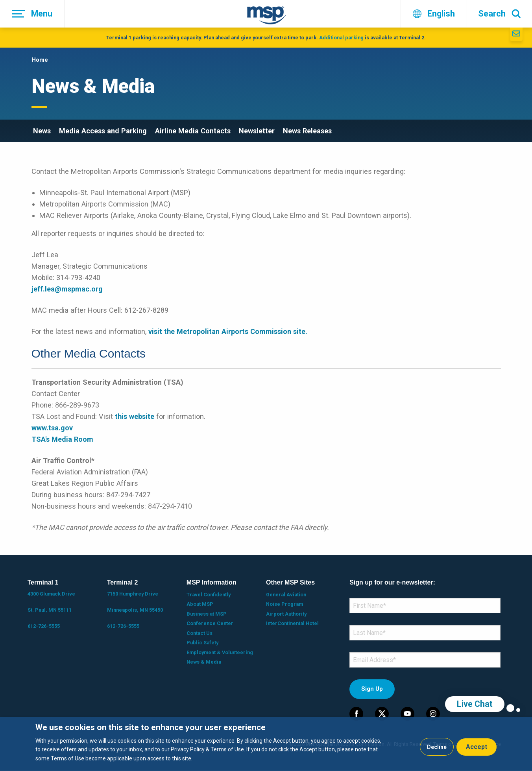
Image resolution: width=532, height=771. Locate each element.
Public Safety (202, 643)
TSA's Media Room (62, 439)
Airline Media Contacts (193, 131)
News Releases (307, 131)
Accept (477, 747)
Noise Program (284, 604)
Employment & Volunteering (220, 652)
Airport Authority (286, 614)
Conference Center (210, 623)
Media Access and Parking (103, 131)
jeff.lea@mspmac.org (67, 289)
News (42, 131)
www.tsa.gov (52, 428)
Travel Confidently (209, 595)
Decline (437, 747)
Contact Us (199, 633)
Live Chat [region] (475, 704)
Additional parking (341, 38)
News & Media (204, 662)
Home (40, 60)
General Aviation (286, 595)
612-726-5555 (44, 626)
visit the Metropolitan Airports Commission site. (228, 331)
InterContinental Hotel (292, 623)
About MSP (200, 604)
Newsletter (257, 131)
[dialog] (266, 744)
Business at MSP (207, 614)
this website (135, 416)
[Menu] (32, 14)
